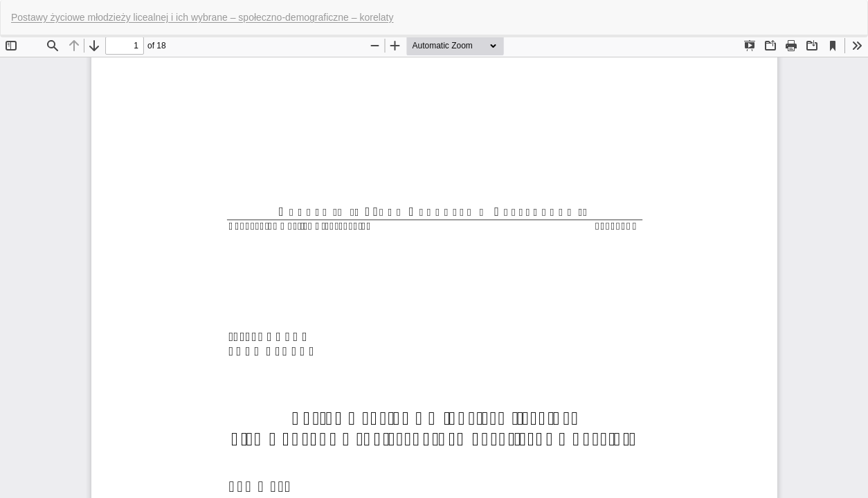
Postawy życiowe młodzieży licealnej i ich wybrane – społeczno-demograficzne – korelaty (202, 17)
